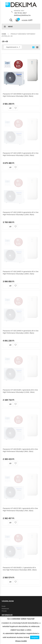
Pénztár (4, 319)
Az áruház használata (9, 328)
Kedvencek (5, 317)
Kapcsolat (5, 349)
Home (4, 34)
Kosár (4, 314)
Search (11, 20)
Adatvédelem (6, 347)
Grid (33, 48)
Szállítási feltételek (8, 331)
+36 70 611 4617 (20, 13)
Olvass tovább (21, 641)
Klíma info (5, 333)
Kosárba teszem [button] (5, 108)
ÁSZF (4, 345)
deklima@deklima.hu (22, 15)
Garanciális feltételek (8, 335)
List (37, 48)
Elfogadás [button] (35, 637)
